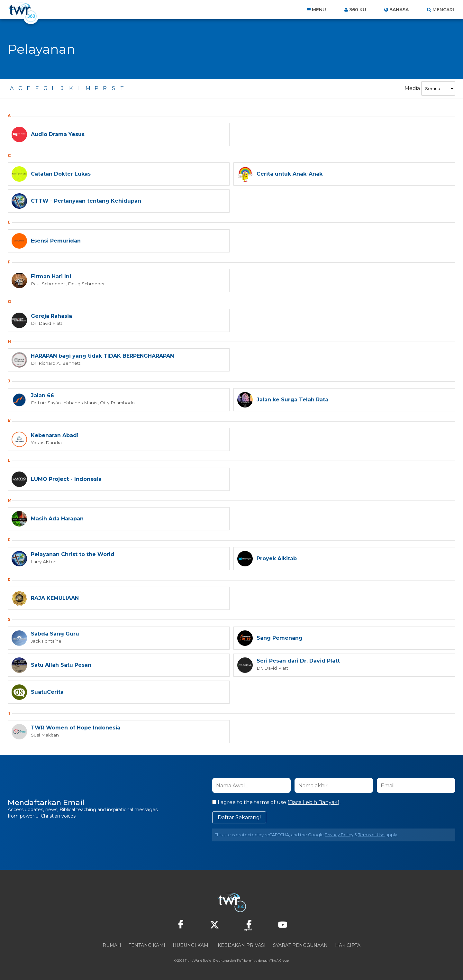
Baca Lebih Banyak (313, 802)
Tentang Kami (147, 945)
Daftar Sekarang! (239, 817)
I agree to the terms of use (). (276, 802)
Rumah (112, 945)
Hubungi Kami (191, 945)
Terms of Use (371, 835)
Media (412, 88)
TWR (240, 961)
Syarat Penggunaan (300, 945)
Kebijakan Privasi (242, 945)
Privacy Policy (339, 835)
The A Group (280, 961)
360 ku (358, 10)
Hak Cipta (348, 945)
